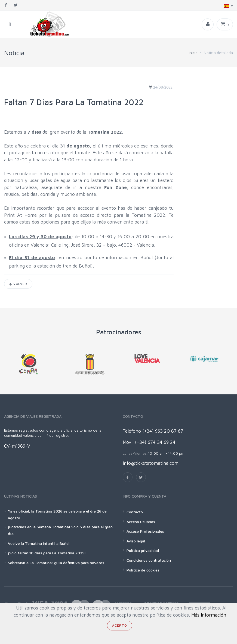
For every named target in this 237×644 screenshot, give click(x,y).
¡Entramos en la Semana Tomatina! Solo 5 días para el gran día (60, 530)
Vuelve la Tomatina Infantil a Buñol (39, 543)
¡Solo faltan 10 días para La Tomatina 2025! (47, 553)
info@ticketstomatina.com (151, 463)
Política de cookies (143, 570)
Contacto (135, 512)
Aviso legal (136, 541)
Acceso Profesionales (145, 531)
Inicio (193, 53)
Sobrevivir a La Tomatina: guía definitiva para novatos (56, 563)
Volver (18, 284)
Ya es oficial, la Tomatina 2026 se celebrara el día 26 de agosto (57, 514)
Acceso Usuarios (141, 522)
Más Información (209, 615)
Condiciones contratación (149, 560)
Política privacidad (143, 550)
